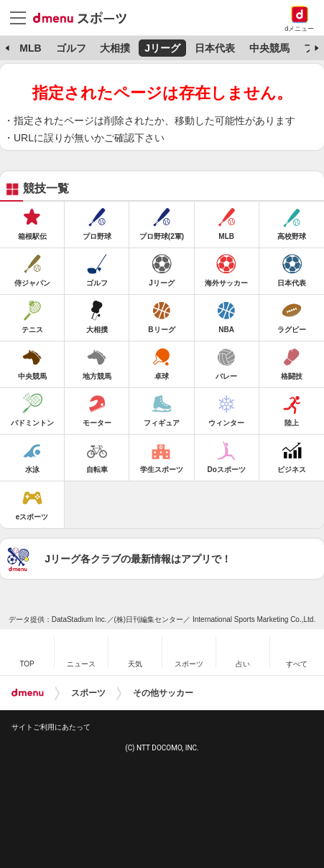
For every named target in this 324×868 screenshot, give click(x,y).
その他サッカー (163, 693)
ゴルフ (71, 48)
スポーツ (88, 693)
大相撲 (115, 48)
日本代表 (215, 48)
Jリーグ (162, 48)
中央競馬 (269, 48)
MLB (30, 48)
